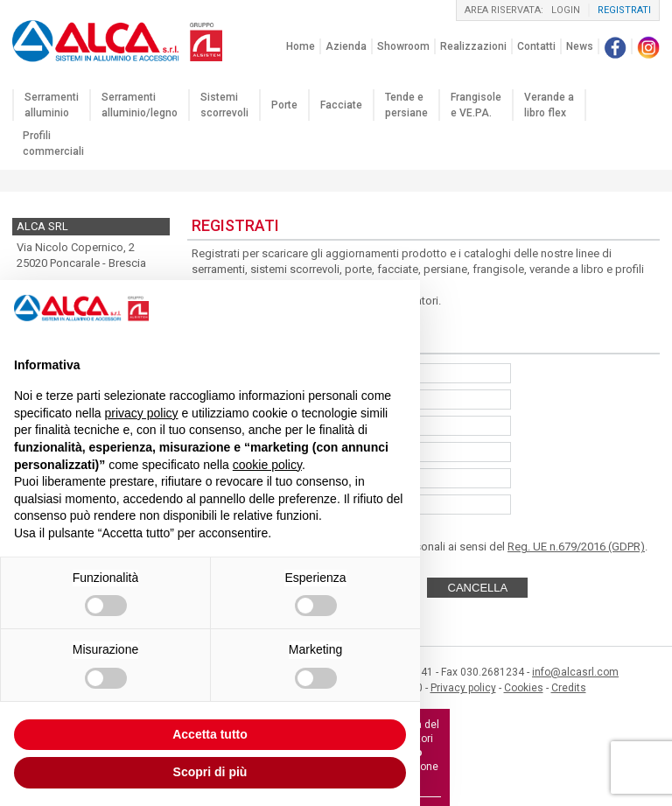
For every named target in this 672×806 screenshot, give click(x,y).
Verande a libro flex (549, 105)
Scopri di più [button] (210, 772)
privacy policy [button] (142, 413)
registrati (624, 10)
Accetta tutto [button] (210, 734)
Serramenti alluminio (52, 105)
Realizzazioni (473, 46)
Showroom (403, 46)
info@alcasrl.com (575, 672)
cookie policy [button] (267, 465)
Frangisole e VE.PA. (476, 105)
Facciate (341, 105)
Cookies (524, 688)
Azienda (346, 46)
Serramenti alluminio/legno (140, 105)
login (566, 10)
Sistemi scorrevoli (224, 105)
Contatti (536, 46)
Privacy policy (463, 688)
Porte (284, 105)
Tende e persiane (406, 105)
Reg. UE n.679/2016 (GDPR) (576, 547)
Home (301, 46)
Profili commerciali (53, 144)
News (580, 46)
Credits (569, 688)
